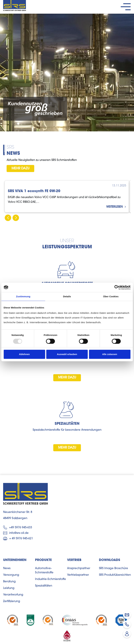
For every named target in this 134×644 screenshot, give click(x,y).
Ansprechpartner (79, 569)
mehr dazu (21, 168)
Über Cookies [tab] (111, 296)
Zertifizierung (12, 601)
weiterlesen (116, 207)
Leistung (9, 588)
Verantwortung (13, 595)
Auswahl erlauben (67, 354)
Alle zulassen (110, 354)
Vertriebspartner (78, 575)
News (7, 569)
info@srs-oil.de (16, 533)
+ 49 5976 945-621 (18, 539)
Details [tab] (67, 296)
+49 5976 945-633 (18, 527)
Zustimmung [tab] (23, 296)
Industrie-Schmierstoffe (51, 579)
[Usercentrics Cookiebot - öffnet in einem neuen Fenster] (117, 287)
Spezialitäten (44, 586)
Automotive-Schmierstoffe (44, 571)
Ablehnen (24, 354)
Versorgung (11, 575)
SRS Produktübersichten (115, 575)
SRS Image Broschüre (113, 569)
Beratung (9, 582)
